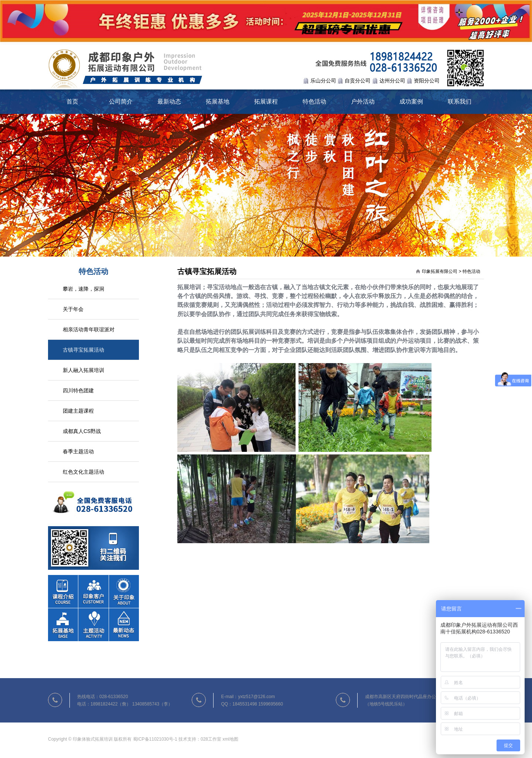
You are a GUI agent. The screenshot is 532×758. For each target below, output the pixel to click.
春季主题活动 (78, 451)
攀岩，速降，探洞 (83, 289)
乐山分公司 (323, 81)
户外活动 (363, 101)
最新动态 (169, 101)
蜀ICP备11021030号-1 (155, 739)
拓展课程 (266, 101)
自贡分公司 (358, 81)
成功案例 (411, 101)
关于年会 (73, 309)
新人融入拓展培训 (83, 370)
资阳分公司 (427, 81)
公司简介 (121, 101)
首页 (72, 101)
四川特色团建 (78, 390)
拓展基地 (218, 101)
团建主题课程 (78, 411)
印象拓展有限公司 (440, 271)
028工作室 (211, 739)
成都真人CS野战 (82, 431)
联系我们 (460, 101)
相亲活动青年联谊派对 (89, 329)
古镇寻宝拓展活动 (83, 350)
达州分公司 (392, 81)
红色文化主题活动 (83, 472)
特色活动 (314, 101)
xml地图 (230, 739)
